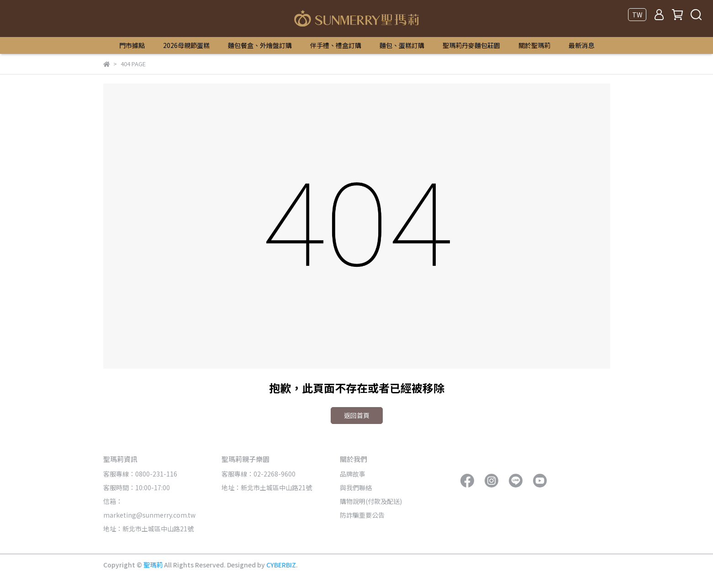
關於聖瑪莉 (534, 45)
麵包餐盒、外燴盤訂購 (260, 45)
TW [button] (637, 15)
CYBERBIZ (281, 565)
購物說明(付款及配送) (371, 501)
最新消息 (581, 45)
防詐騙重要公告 (362, 515)
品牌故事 (353, 474)
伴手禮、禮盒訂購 (336, 45)
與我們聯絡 (356, 487)
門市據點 (132, 45)
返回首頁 (357, 415)
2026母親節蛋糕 (186, 45)
